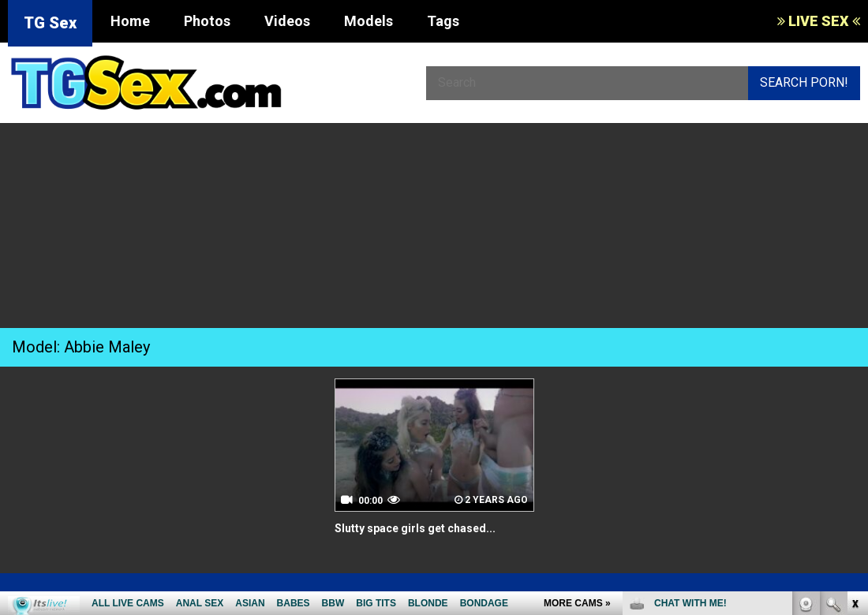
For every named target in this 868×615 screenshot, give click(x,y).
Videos (287, 21)
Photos (207, 21)
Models (369, 21)
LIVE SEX (819, 21)
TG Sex (50, 23)
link (854, 369)
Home (130, 21)
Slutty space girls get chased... (426, 528)
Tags (443, 21)
